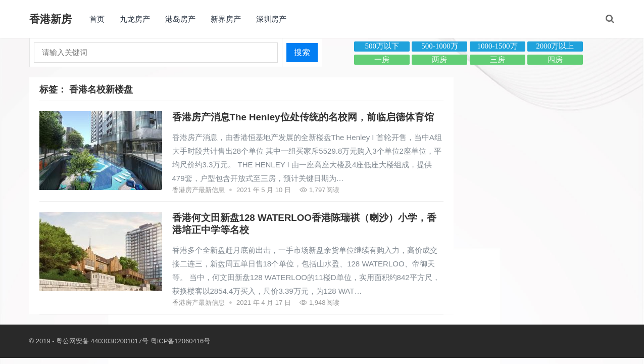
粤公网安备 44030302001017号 (102, 341)
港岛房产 (180, 19)
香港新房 (51, 19)
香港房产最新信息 (199, 190)
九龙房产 (135, 19)
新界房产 (226, 19)
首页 (97, 19)
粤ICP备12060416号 (181, 341)
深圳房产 (271, 19)
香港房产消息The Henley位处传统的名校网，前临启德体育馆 (303, 117)
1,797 (319, 190)
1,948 (319, 303)
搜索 (302, 52)
